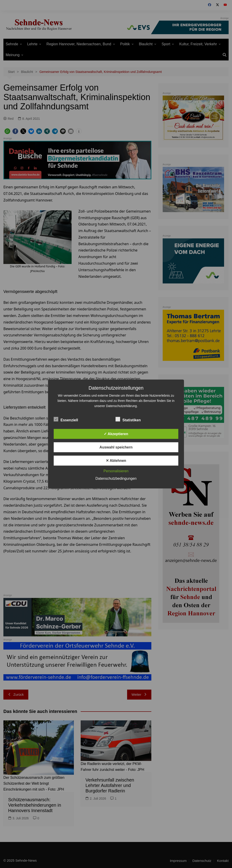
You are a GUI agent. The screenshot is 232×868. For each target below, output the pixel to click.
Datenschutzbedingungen (116, 478)
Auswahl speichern (116, 447)
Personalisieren (116, 471)
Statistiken (128, 419)
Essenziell (66, 419)
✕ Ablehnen (116, 461)
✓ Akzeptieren (116, 434)
